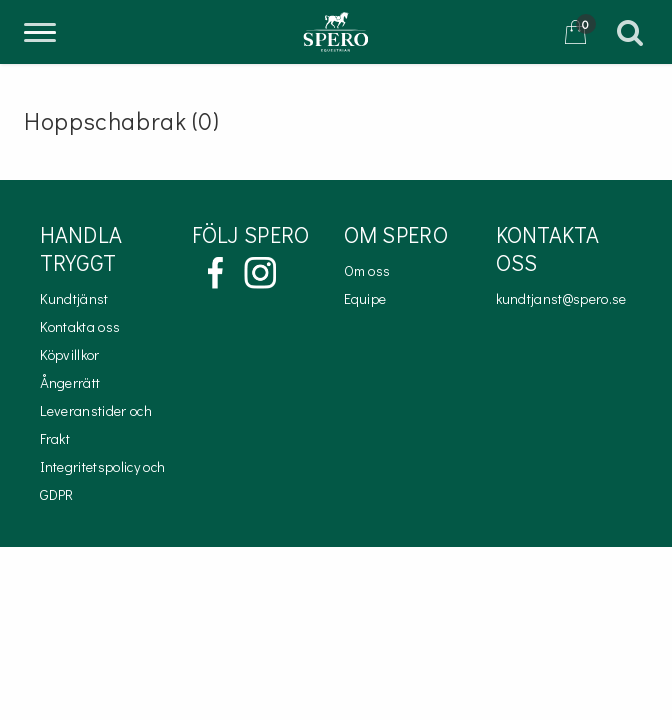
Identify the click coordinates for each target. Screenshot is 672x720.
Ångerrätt (70, 382)
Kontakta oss (80, 326)
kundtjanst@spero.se (561, 298)
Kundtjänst (74, 298)
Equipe (365, 298)
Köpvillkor (70, 354)
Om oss (367, 270)
